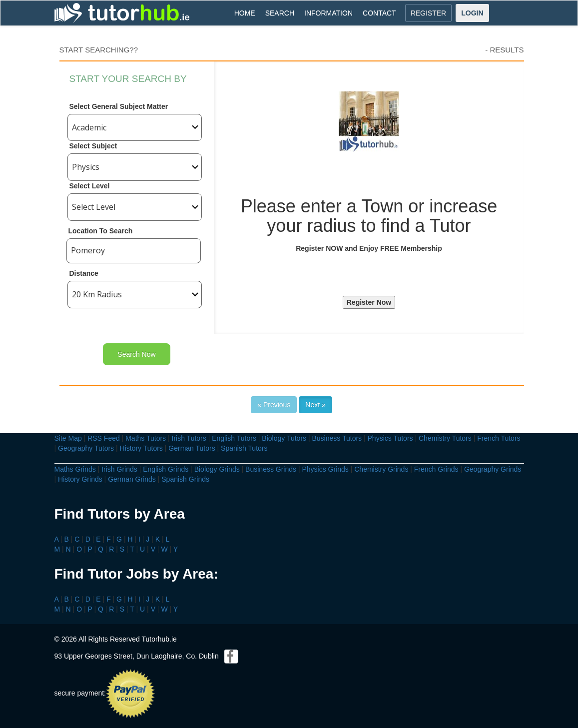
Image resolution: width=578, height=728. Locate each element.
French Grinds (436, 469)
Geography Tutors (86, 448)
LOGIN (472, 13)
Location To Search (101, 231)
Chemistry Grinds (381, 469)
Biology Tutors (284, 438)
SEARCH (280, 13)
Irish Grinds (119, 469)
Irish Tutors (189, 438)
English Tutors (234, 438)
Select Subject (93, 146)
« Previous (274, 405)
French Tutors (499, 438)
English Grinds (166, 469)
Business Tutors (337, 438)
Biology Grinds (217, 469)
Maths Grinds (75, 469)
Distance (84, 273)
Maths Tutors (146, 438)
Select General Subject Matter (119, 106)
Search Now (136, 354)
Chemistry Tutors (445, 438)
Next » (315, 405)
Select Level (90, 186)
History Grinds (80, 479)
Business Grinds (271, 469)
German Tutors (192, 448)
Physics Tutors (390, 438)
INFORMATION (328, 13)
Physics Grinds (325, 469)
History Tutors (141, 448)
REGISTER (429, 13)
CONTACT (379, 13)
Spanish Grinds (185, 479)
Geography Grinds (493, 469)
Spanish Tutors (244, 448)
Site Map (68, 438)
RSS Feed (104, 438)
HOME (245, 13)
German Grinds (132, 479)
